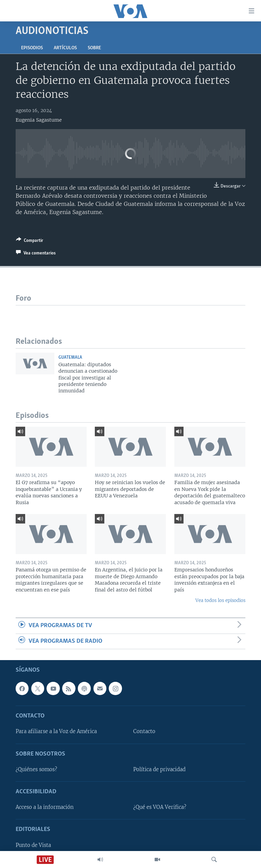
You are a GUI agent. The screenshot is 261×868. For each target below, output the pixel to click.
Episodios (32, 48)
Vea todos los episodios (220, 600)
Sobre (94, 48)
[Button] (30, 242)
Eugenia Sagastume (39, 120)
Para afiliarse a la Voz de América (56, 732)
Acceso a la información (45, 807)
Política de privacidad (159, 769)
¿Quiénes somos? (36, 769)
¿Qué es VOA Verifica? (160, 807)
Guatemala (70, 358)
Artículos (65, 48)
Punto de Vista (33, 845)
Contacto (144, 732)
